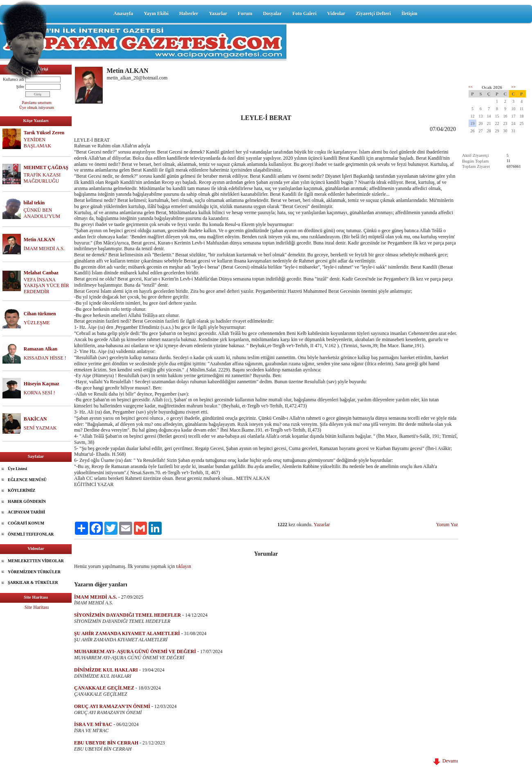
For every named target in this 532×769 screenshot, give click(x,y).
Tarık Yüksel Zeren (44, 133)
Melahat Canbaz (41, 273)
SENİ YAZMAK (40, 428)
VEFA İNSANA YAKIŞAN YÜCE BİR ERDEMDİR (46, 286)
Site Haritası (37, 607)
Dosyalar (272, 14)
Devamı (446, 761)
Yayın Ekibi (156, 14)
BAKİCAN (35, 419)
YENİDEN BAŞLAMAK (37, 143)
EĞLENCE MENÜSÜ (27, 480)
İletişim (409, 14)
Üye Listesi (17, 469)
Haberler (189, 14)
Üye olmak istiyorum (37, 107)
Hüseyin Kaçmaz (42, 384)
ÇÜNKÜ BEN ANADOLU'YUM (42, 213)
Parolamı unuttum (37, 103)
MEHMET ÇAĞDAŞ (46, 167)
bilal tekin (34, 203)
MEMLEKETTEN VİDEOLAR (36, 561)
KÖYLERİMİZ (21, 490)
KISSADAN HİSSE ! (45, 358)
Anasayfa (123, 14)
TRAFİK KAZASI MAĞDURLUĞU (42, 178)
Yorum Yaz (447, 525)
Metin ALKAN (39, 240)
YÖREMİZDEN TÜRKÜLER (34, 572)
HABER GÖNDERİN (27, 501)
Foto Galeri (304, 14)
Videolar (336, 14)
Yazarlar (218, 14)
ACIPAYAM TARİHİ (26, 512)
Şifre (20, 87)
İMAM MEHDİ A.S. (44, 249)
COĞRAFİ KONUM (26, 523)
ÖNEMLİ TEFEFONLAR (31, 534)
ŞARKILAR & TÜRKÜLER (33, 582)
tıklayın (184, 566)
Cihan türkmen (40, 314)
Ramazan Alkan (41, 349)
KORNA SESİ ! (39, 393)
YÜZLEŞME (37, 323)
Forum (245, 14)
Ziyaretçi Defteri (373, 14)
